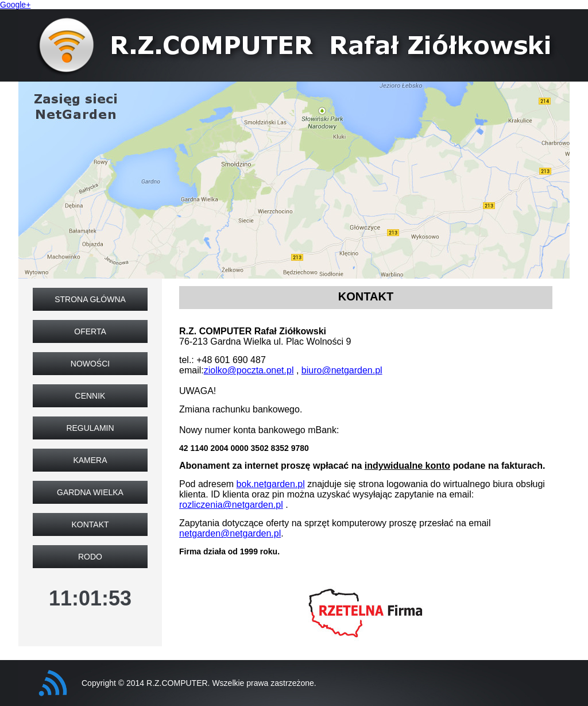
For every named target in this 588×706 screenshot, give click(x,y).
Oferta (90, 331)
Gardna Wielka (90, 492)
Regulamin (90, 428)
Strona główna (90, 299)
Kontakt (90, 524)
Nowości (90, 364)
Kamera (90, 460)
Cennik (90, 396)
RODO (90, 557)
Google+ (15, 5)
